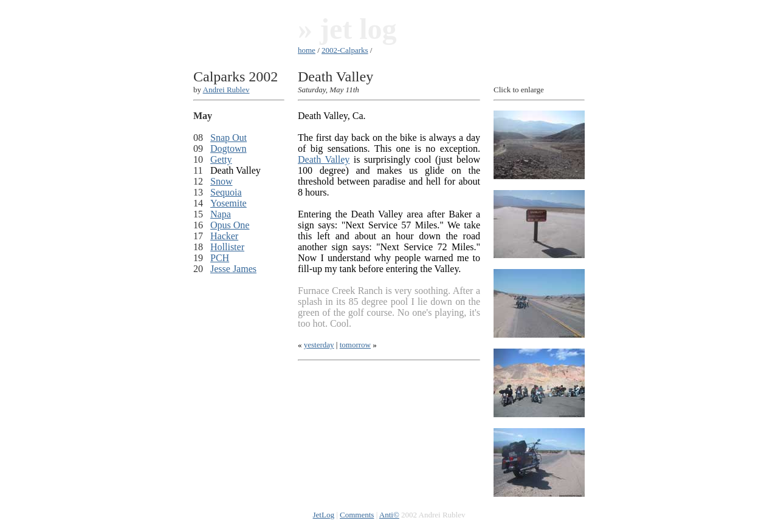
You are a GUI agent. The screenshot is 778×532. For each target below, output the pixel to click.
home (307, 50)
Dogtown (229, 148)
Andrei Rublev (226, 90)
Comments (357, 515)
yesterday (319, 345)
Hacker (224, 236)
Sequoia (226, 192)
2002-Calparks (345, 50)
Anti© (389, 515)
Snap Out (229, 138)
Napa (221, 214)
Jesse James (233, 269)
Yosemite (229, 203)
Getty (221, 159)
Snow (221, 181)
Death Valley (324, 159)
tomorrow (355, 345)
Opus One (230, 225)
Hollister (227, 247)
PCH (220, 258)
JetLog (324, 515)
